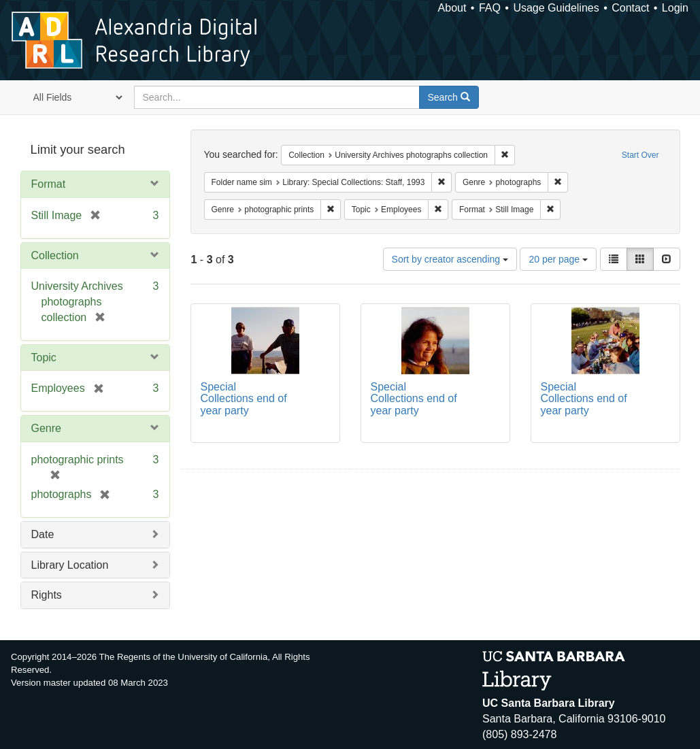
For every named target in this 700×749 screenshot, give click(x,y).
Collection (55, 255)
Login (675, 8)
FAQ (490, 8)
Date (43, 534)
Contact (630, 8)
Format (49, 184)
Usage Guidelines (556, 8)
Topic (44, 357)
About (452, 8)
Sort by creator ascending (450, 259)
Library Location (70, 565)
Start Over (640, 155)
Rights (47, 595)
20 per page (558, 259)
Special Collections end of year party (244, 399)
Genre (46, 428)
